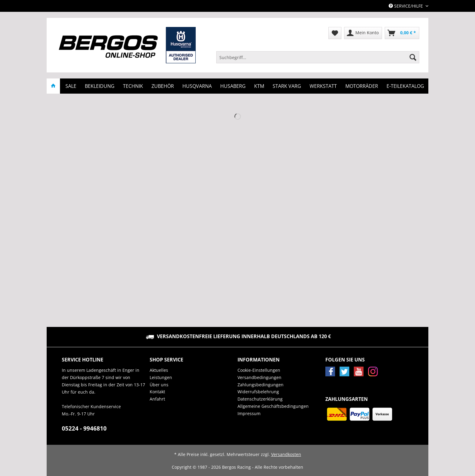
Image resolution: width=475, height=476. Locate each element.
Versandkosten (286, 454)
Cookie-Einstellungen (259, 370)
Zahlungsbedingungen (261, 385)
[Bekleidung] (100, 86)
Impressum (249, 413)
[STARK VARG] (287, 86)
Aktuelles (159, 370)
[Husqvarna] (197, 86)
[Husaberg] (233, 86)
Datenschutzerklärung (260, 399)
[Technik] (133, 86)
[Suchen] (413, 57)
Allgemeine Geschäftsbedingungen (273, 406)
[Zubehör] (163, 86)
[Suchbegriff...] (318, 57)
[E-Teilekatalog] (405, 86)
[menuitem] (318, 60)
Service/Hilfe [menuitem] (406, 6)
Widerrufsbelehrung (258, 392)
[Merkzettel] (335, 33)
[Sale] (71, 86)
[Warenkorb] (402, 33)
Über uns (159, 385)
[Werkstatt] (323, 86)
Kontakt (157, 392)
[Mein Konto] (363, 33)
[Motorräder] (362, 86)
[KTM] (259, 86)
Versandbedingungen (259, 377)
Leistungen (161, 377)
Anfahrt (157, 399)
